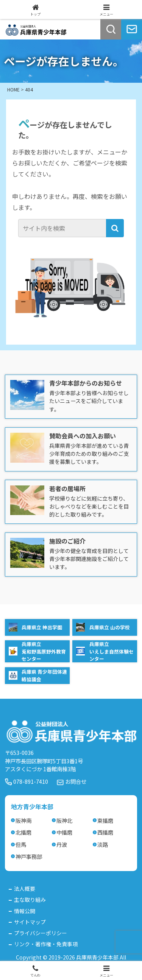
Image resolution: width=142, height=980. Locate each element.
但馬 (21, 844)
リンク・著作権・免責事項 (46, 944)
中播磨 (64, 832)
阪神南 (23, 820)
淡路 (103, 844)
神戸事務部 (29, 856)
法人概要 (25, 889)
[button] (115, 228)
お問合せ (76, 781)
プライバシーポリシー (41, 933)
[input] (63, 228)
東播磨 (105, 820)
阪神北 (64, 820)
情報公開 (25, 911)
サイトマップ (30, 922)
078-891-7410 (31, 781)
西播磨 (105, 832)
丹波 (62, 844)
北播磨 (23, 832)
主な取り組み (30, 900)
